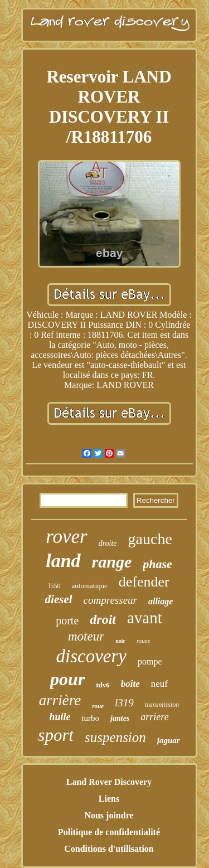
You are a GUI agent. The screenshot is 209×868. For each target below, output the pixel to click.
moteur (86, 636)
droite (108, 543)
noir (120, 641)
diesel (59, 599)
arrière (60, 700)
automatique (90, 586)
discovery (91, 656)
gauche (150, 539)
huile (60, 717)
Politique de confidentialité (109, 832)
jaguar (169, 740)
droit (103, 619)
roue (98, 706)
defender (144, 582)
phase (157, 564)
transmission (162, 705)
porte (67, 620)
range (112, 562)
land (63, 561)
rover (67, 537)
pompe (150, 661)
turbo (90, 718)
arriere (154, 717)
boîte (130, 684)
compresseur (110, 600)
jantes (120, 718)
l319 (124, 703)
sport (56, 735)
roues (143, 641)
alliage (161, 601)
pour (67, 679)
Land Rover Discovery (109, 782)
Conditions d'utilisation (109, 849)
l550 (54, 586)
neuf (159, 684)
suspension (115, 737)
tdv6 (103, 685)
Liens (109, 799)
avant (145, 618)
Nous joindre (109, 815)
